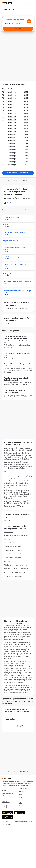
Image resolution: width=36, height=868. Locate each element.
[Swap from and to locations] (29, 21)
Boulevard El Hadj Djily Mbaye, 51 (14, 550)
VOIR (26, 309)
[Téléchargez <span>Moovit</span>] (27, 3)
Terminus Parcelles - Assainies (13, 543)
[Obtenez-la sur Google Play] (7, 813)
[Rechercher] (18, 29)
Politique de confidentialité (23, 822)
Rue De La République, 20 (21, 569)
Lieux (20, 794)
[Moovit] (7, 3)
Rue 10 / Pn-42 (8, 576)
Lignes (21, 791)
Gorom (27, 565)
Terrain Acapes (8, 532)
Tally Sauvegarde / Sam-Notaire (13, 565)
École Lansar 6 (19, 576)
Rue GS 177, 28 (9, 572)
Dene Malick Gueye (20, 572)
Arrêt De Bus (8, 521)
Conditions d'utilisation (8, 822)
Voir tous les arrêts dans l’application (18, 173)
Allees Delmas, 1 (21, 554)
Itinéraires (22, 806)
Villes (20, 803)
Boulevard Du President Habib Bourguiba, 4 (17, 536)
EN (4, 806)
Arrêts (21, 800)
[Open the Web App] (7, 817)
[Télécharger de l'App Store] (19, 813)
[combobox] (18, 20)
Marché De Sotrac (9, 554)
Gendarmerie (8, 547)
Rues (20, 797)
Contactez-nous (6, 824)
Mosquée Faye (18, 547)
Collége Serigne (9, 558)
